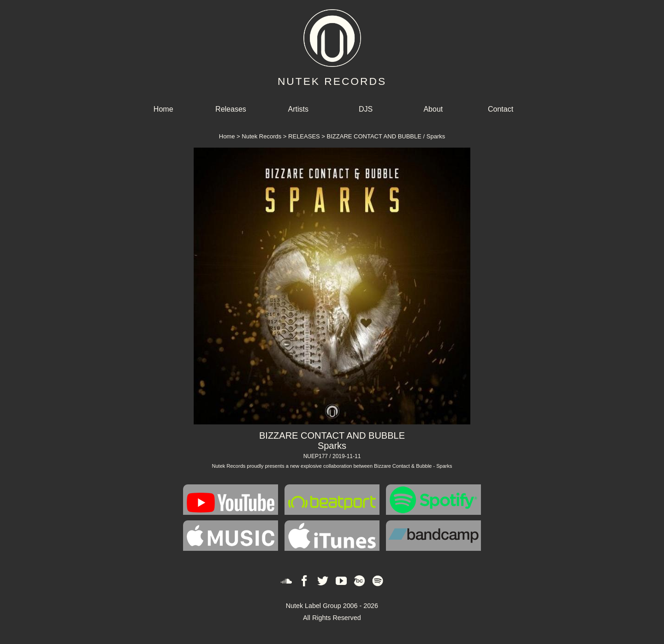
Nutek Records (261, 136)
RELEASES (304, 136)
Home (163, 109)
